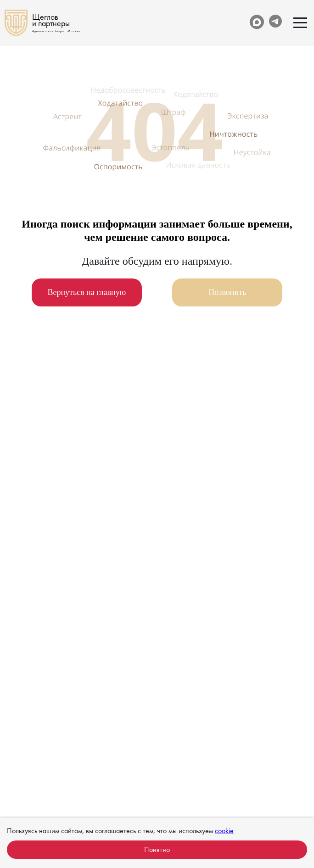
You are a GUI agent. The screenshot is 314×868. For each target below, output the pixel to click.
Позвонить (227, 292)
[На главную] (43, 23)
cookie (224, 831)
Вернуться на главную (87, 292)
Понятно (157, 849)
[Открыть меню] (300, 23)
